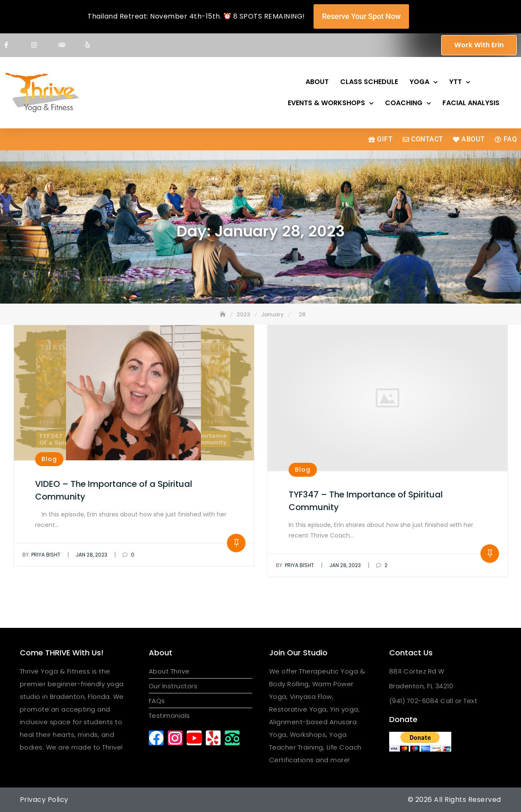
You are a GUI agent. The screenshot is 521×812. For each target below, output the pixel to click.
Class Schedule (369, 82)
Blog (49, 459)
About (317, 82)
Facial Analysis (471, 103)
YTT (460, 82)
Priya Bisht (41, 555)
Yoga (424, 82)
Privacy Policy (44, 800)
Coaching (408, 103)
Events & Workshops (331, 103)
